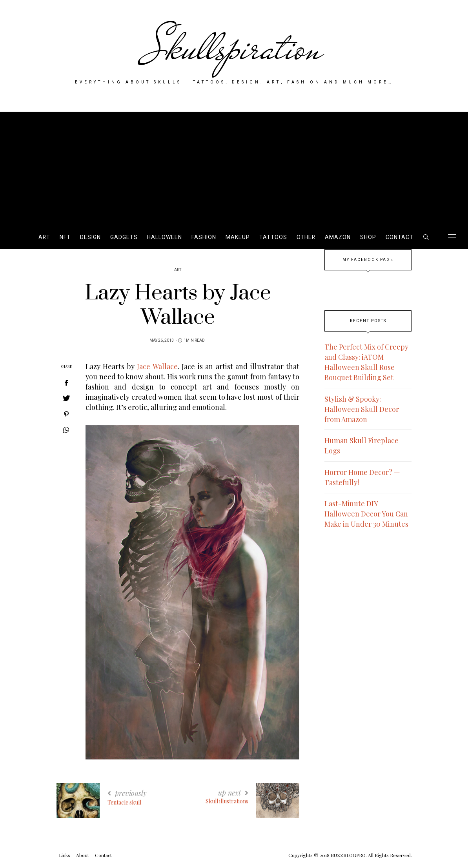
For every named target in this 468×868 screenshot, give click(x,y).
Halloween (165, 237)
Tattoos (273, 237)
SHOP (368, 237)
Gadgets (124, 237)
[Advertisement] (234, 167)
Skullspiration (234, 48)
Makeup (238, 237)
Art (44, 237)
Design (90, 237)
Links (65, 855)
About (83, 855)
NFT (65, 237)
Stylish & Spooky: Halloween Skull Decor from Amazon (362, 409)
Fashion (204, 237)
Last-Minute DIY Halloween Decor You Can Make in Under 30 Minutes (366, 514)
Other (306, 237)
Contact (400, 237)
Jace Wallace (157, 366)
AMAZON (338, 237)
